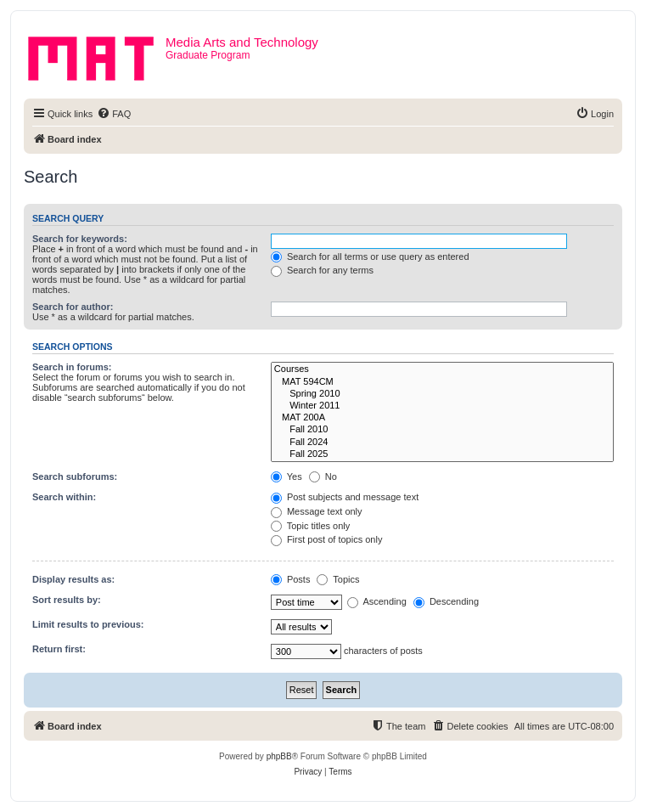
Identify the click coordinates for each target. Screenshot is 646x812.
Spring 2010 (442, 394)
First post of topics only (327, 539)
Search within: (64, 497)
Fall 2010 (442, 430)
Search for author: (73, 307)
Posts (291, 579)
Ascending (377, 601)
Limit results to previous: (88, 624)
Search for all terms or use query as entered (370, 257)
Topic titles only (310, 526)
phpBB (279, 756)
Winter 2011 (442, 406)
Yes (286, 476)
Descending (446, 601)
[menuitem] (114, 114)
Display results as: (73, 579)
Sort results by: (67, 600)
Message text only (317, 511)
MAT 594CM (442, 382)
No (323, 476)
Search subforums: (75, 476)
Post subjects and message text (345, 497)
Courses (442, 369)
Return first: (59, 649)
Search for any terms (322, 270)
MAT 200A (442, 418)
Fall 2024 (442, 443)
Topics (338, 579)
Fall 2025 (442, 454)
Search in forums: (72, 367)
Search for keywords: (80, 239)
